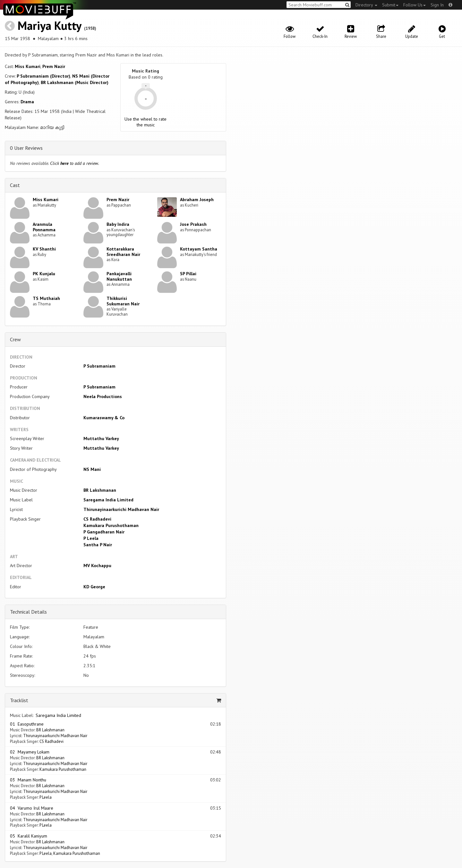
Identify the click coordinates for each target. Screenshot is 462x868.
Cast (15, 185)
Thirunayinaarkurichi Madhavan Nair (121, 509)
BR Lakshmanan (100, 490)
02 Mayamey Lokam (30, 752)
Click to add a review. (75, 163)
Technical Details (28, 612)
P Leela (91, 538)
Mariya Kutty (49, 26)
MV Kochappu (97, 566)
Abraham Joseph (197, 200)
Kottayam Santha (199, 249)
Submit (390, 5)
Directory (366, 5)
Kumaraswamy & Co (104, 418)
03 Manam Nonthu (28, 780)
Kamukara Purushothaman (111, 525)
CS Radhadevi (97, 519)
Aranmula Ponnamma (44, 227)
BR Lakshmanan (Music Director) (75, 82)
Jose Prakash (193, 224)
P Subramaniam (99, 366)
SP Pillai (188, 274)
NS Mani (92, 469)
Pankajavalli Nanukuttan (119, 276)
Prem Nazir (54, 66)
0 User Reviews (26, 148)
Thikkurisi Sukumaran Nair (123, 301)
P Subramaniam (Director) (43, 76)
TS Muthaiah (46, 298)
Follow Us (415, 5)
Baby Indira (118, 224)
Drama (27, 102)
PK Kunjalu (44, 274)
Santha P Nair (98, 545)
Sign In (437, 5)
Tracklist (19, 700)
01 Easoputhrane (27, 724)
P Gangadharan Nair (104, 532)
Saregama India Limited (108, 500)
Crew (15, 339)
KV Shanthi (44, 249)
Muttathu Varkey (101, 438)
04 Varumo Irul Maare (32, 808)
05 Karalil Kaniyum (29, 836)
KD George (94, 587)
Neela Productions (103, 396)
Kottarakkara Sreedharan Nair (123, 252)
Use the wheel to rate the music (145, 122)
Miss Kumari (28, 66)
